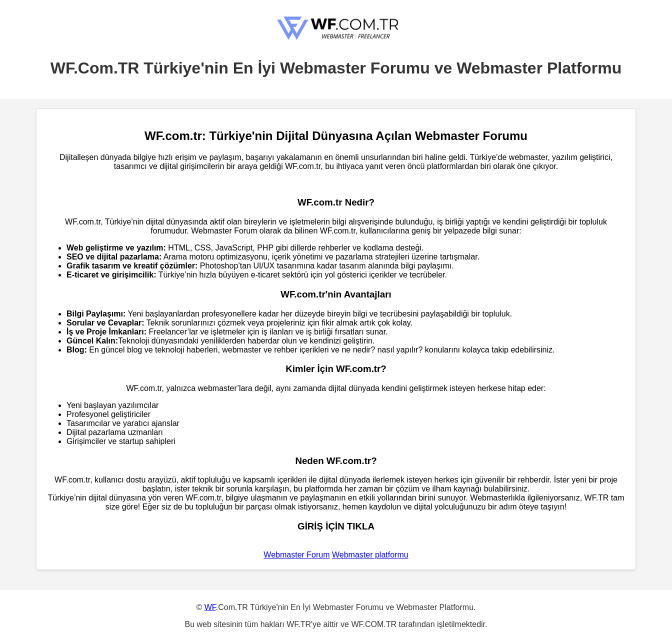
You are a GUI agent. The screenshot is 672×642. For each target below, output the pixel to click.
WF (210, 607)
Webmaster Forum (296, 555)
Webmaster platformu (370, 555)
